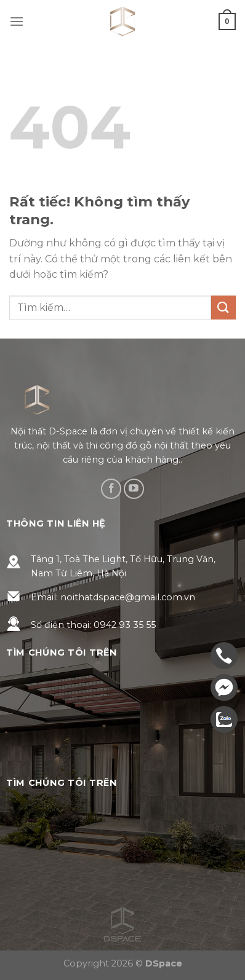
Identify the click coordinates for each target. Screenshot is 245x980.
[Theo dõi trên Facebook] (111, 489)
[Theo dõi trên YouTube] (134, 489)
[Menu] (17, 21)
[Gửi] (223, 308)
